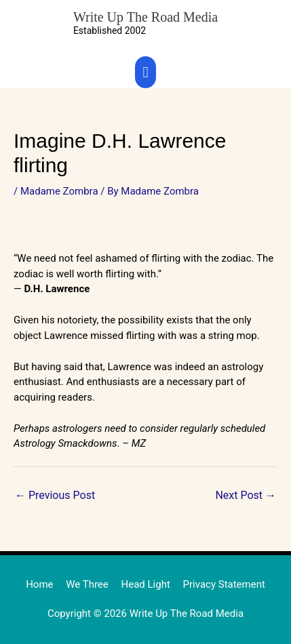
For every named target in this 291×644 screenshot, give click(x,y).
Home (39, 584)
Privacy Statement (224, 584)
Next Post (246, 495)
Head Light (146, 584)
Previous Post (55, 495)
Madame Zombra (59, 191)
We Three (87, 584)
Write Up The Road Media (145, 17)
